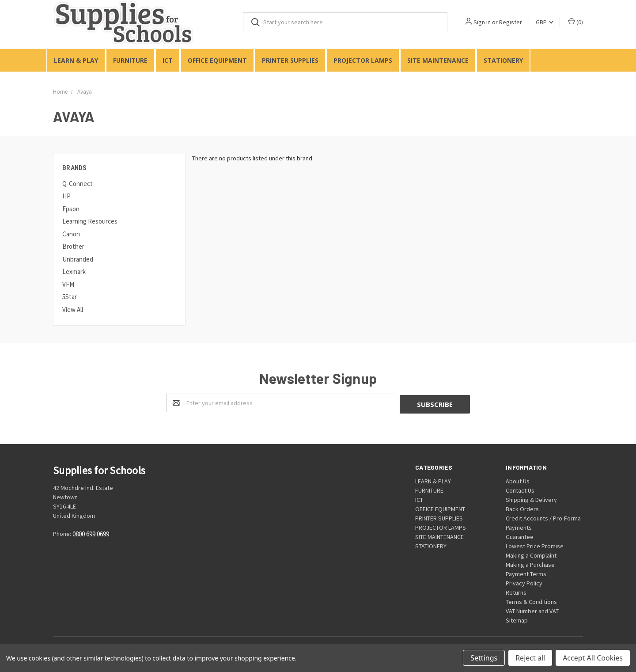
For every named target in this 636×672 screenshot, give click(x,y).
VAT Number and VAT (532, 610)
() (575, 22)
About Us (518, 480)
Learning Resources (90, 221)
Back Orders (522, 508)
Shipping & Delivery (531, 498)
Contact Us (520, 489)
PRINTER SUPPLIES (290, 60)
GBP (544, 22)
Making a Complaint (531, 554)
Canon (71, 234)
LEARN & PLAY (76, 60)
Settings (484, 658)
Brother (73, 246)
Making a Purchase (530, 563)
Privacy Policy (524, 582)
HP (66, 196)
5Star (70, 297)
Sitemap (517, 619)
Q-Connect (78, 184)
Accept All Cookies (593, 658)
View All (73, 309)
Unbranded (78, 259)
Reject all (530, 658)
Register (511, 22)
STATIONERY (503, 60)
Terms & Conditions (531, 600)
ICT (168, 60)
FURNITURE (130, 60)
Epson (71, 209)
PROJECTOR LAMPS (363, 60)
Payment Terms (526, 573)
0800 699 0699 (91, 533)
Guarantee (520, 535)
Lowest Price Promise (535, 545)
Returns (516, 591)
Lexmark (74, 271)
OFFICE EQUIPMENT (217, 60)
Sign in (482, 22)
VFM (68, 284)
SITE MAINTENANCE (438, 60)
